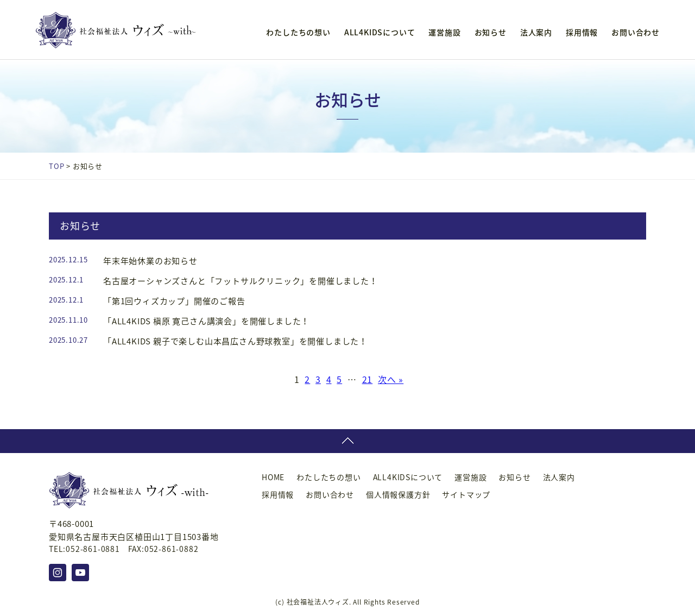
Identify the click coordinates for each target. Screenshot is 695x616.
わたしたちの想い (298, 32)
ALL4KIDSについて (380, 32)
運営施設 (444, 32)
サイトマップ (466, 494)
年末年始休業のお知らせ (150, 261)
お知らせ (491, 32)
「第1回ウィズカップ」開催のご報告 (174, 301)
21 (368, 379)
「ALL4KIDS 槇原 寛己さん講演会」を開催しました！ (206, 321)
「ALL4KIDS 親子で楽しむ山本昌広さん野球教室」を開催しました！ (235, 341)
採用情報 (582, 32)
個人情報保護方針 (398, 494)
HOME (273, 477)
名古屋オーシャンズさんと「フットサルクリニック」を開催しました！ (241, 281)
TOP (56, 166)
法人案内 (536, 32)
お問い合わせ (636, 32)
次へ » (391, 379)
